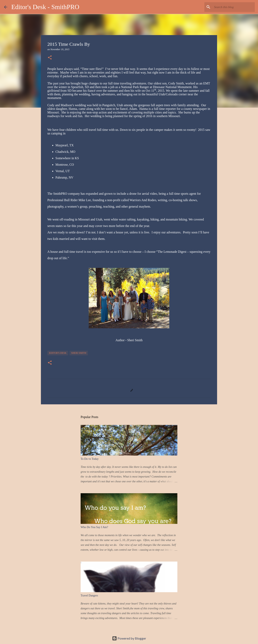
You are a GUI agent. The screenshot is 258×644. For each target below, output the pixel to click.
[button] (50, 58)
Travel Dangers (89, 596)
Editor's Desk (58, 353)
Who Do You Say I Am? (94, 527)
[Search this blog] (234, 7)
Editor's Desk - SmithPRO (45, 7)
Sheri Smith (79, 353)
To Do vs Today (90, 459)
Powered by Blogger (129, 638)
